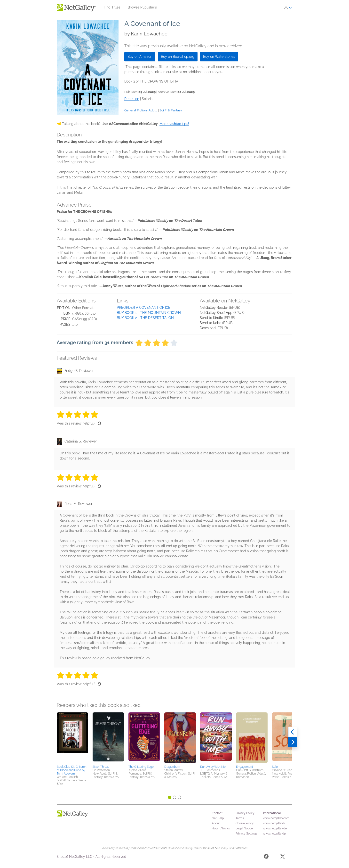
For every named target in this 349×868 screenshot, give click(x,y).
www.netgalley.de (275, 828)
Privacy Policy (245, 813)
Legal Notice (244, 828)
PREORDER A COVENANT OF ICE (144, 308)
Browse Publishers (142, 7)
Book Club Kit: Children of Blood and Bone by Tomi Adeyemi (72, 770)
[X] (283, 857)
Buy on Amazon (140, 57)
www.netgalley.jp (274, 834)
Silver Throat (101, 767)
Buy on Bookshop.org (178, 57)
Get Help (218, 818)
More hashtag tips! (174, 124)
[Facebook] (266, 857)
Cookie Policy (245, 823)
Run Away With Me (213, 767)
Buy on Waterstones (219, 57)
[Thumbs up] (99, 423)
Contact (217, 813)
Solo (275, 767)
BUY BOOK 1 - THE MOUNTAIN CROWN (149, 313)
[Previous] (293, 732)
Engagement (245, 767)
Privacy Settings (246, 834)
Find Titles (112, 7)
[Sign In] (288, 8)
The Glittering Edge (141, 767)
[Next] (293, 742)
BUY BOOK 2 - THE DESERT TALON (145, 318)
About (216, 823)
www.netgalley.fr (274, 823)
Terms (240, 818)
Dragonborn (172, 767)
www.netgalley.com (276, 818)
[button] (72, 738)
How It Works (221, 828)
